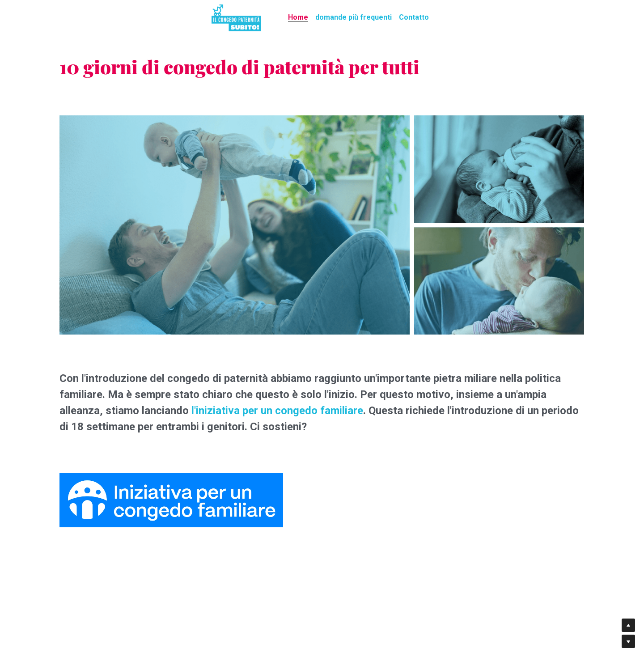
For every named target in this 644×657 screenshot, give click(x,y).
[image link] (236, 17)
